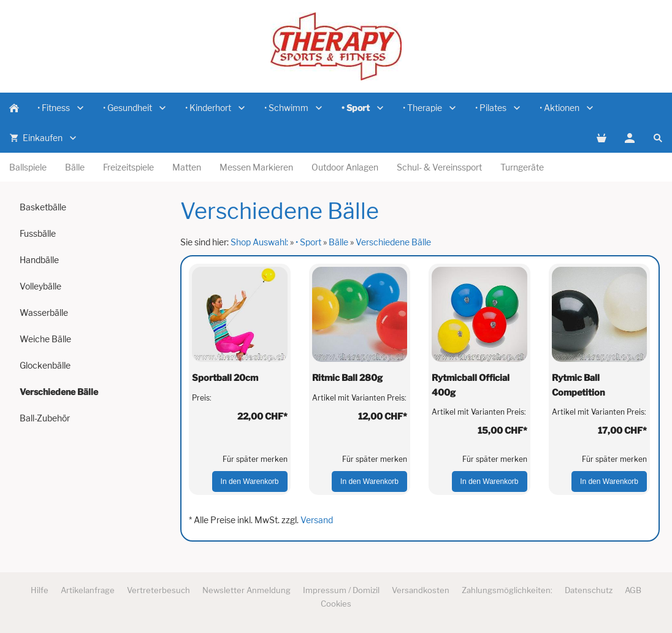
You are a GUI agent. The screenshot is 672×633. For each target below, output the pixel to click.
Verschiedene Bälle (393, 242)
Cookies (336, 604)
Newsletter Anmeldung (246, 590)
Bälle (338, 242)
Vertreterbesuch (158, 590)
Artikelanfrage (88, 590)
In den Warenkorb (250, 481)
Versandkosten (421, 590)
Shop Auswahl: (259, 242)
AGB (633, 590)
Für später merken (255, 459)
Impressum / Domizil (341, 590)
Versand (317, 520)
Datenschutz (589, 590)
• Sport (308, 242)
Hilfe (40, 590)
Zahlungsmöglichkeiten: (507, 590)
